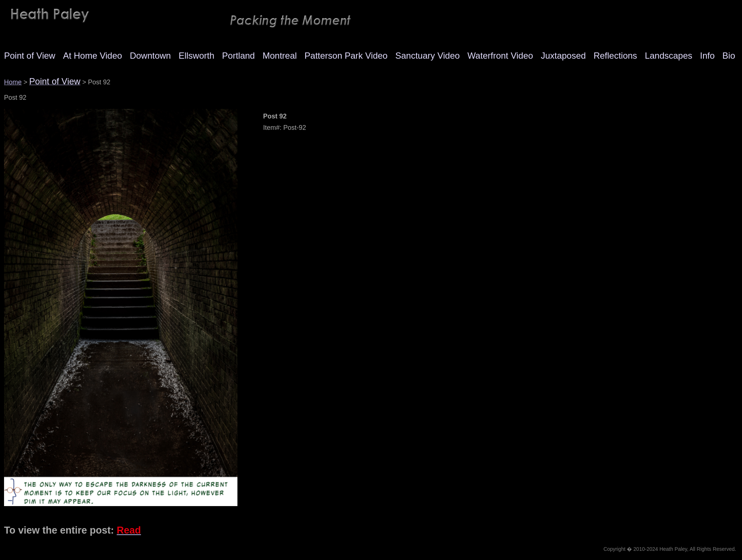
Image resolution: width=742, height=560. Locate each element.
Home (13, 82)
